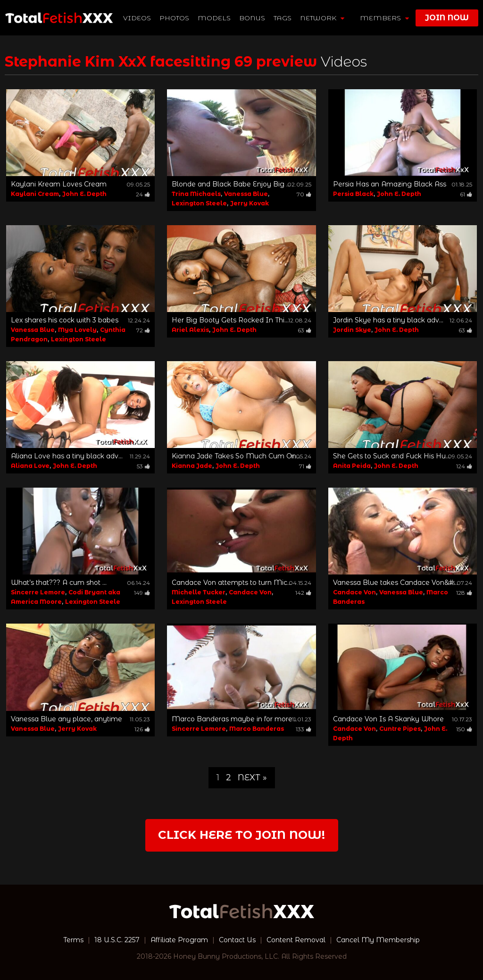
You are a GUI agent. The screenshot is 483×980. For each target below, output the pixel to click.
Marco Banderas (257, 729)
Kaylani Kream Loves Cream (59, 184)
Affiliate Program (179, 940)
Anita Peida (352, 466)
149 (142, 593)
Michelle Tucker (199, 592)
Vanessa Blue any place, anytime (67, 719)
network (322, 18)
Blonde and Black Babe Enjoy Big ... (231, 184)
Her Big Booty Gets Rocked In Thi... (230, 320)
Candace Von (250, 592)
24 (143, 194)
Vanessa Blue (246, 194)
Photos (174, 18)
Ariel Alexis (190, 330)
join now (447, 18)
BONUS (252, 18)
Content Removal (296, 940)
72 (143, 330)
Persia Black (353, 194)
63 (304, 330)
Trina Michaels (196, 194)
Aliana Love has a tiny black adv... (67, 456)
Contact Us (237, 940)
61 (466, 194)
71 (305, 466)
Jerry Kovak (250, 203)
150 (464, 729)
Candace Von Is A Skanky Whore (388, 719)
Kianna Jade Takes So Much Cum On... (236, 456)
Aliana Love (30, 466)
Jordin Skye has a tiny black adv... (388, 320)
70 (304, 194)
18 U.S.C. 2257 (117, 940)
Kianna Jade (192, 466)
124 (464, 466)
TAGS (283, 18)
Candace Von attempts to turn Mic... (232, 583)
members (384, 18)
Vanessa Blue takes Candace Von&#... (396, 583)
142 (303, 593)
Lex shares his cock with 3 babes (65, 320)
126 (142, 729)
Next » (252, 777)
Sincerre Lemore (38, 592)
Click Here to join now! (241, 835)
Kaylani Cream (35, 194)
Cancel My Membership (378, 940)
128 (464, 593)
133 (304, 729)
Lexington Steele (199, 203)
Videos (137, 18)
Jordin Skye (352, 330)
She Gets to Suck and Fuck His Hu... (391, 456)
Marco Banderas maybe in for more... (234, 719)
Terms (73, 940)
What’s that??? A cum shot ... (59, 583)
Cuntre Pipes (400, 729)
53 (143, 466)
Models (214, 18)
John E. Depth (84, 194)
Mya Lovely (77, 330)
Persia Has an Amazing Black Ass (390, 184)
